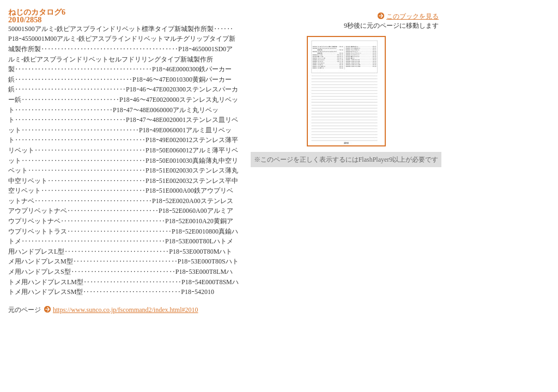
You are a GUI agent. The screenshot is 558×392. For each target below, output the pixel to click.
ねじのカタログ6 (37, 12)
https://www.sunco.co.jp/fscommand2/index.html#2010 (126, 310)
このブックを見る (413, 16)
